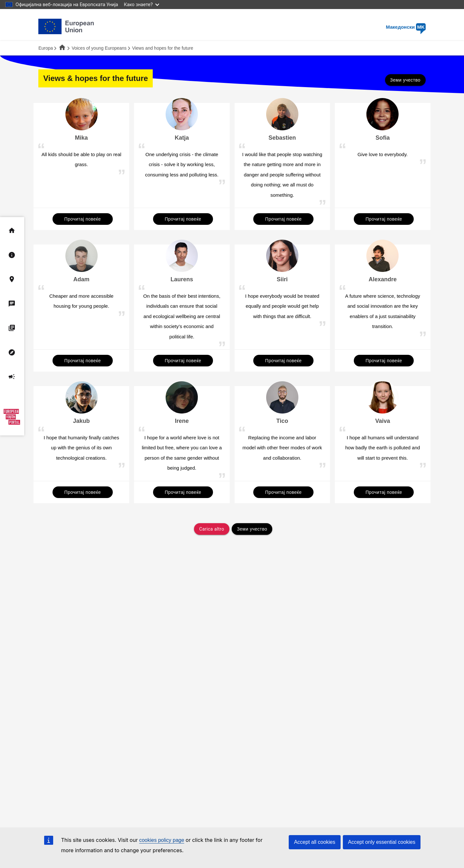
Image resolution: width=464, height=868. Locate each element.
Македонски (406, 27)
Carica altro (212, 529)
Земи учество (405, 80)
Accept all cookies (314, 842)
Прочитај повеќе (83, 219)
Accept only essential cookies (382, 842)
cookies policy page (162, 840)
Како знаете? (141, 4)
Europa (46, 48)
